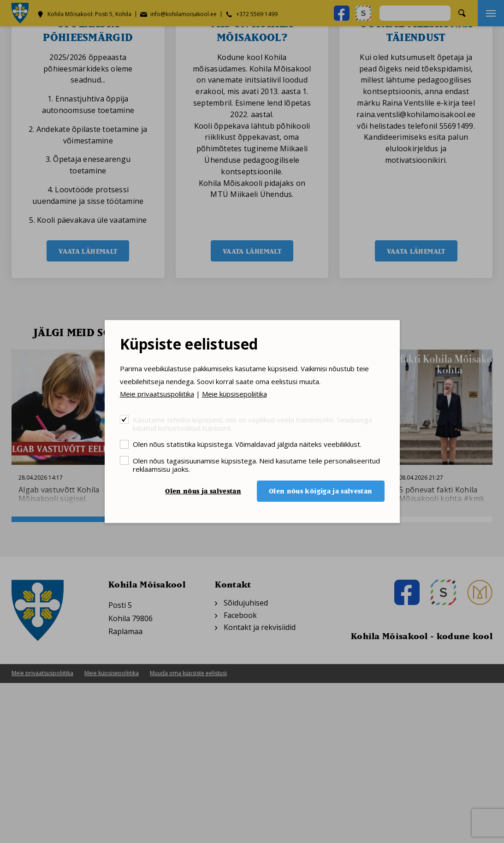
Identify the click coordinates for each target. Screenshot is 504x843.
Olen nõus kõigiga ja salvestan (321, 491)
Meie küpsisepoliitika (234, 394)
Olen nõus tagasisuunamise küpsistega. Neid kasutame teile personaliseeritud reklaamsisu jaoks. (256, 465)
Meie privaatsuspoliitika (157, 394)
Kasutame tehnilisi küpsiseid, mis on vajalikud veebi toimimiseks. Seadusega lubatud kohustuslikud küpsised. (252, 424)
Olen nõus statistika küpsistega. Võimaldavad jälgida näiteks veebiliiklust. (247, 444)
